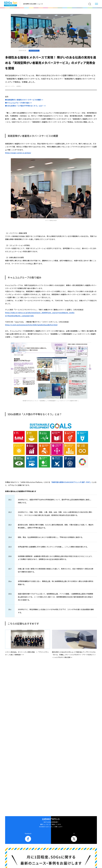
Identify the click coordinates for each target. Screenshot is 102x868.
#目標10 (19, 86)
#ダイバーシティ (10, 86)
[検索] (90, 4)
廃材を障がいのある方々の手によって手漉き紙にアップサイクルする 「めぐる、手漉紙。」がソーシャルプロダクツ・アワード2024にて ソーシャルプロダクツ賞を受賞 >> (74, 655)
